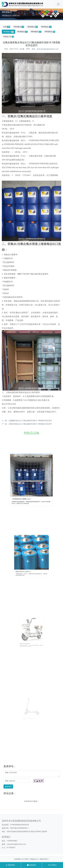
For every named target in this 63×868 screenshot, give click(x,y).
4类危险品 (46, 27)
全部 (7, 27)
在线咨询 (31, 865)
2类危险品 (19, 27)
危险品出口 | (35, 859)
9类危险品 (50, 32)
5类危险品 (9, 32)
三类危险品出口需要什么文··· (27, 488)
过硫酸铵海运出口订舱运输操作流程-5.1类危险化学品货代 (30, 421)
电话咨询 (10, 865)
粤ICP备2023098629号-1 (20, 828)
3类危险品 (32, 27)
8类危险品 (36, 32)
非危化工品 (9, 37)
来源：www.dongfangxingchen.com (45, 49)
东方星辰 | (26, 859)
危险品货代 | (44, 859)
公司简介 (52, 865)
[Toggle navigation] (58, 4)
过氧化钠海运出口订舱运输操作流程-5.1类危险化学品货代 (30, 424)
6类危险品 (22, 32)
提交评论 (8, 787)
